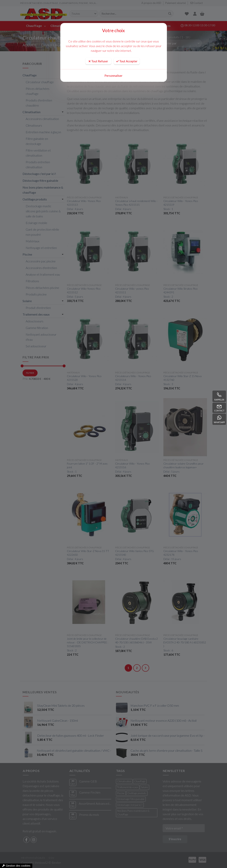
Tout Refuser (98, 61)
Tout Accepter (127, 61)
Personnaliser (113, 76)
